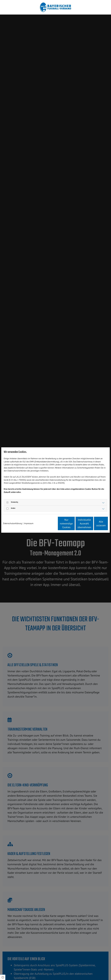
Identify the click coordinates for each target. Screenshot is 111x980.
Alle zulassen (93, 525)
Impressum (29, 519)
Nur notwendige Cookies (34, 525)
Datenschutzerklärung (13, 519)
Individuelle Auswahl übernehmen (64, 525)
